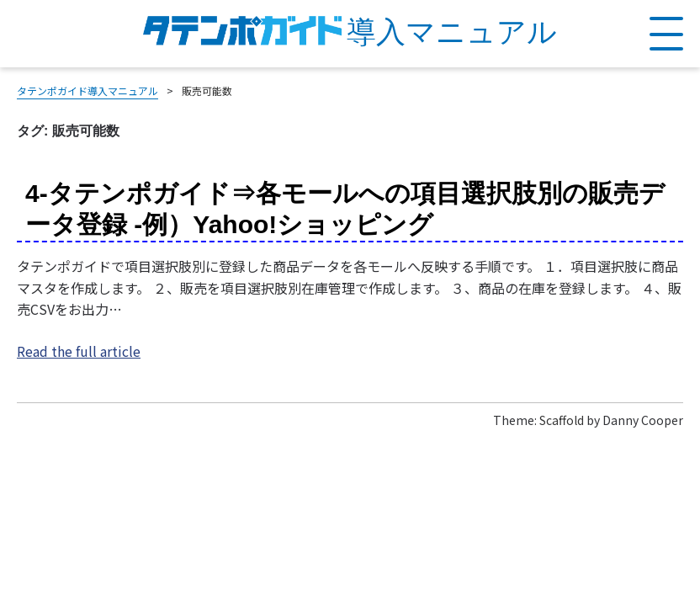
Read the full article (79, 351)
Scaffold (562, 420)
